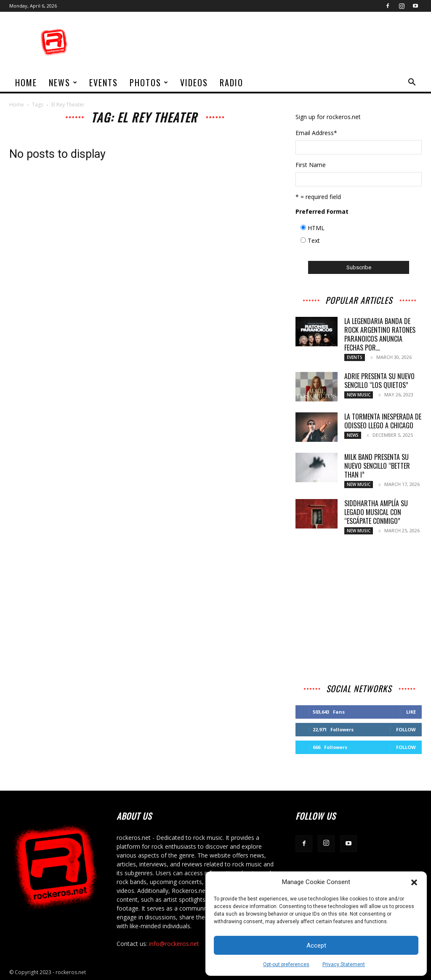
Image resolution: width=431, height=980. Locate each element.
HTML (316, 228)
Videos (194, 82)
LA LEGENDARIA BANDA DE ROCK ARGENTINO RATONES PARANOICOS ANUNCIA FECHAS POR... (380, 334)
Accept (316, 945)
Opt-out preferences (286, 964)
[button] (414, 882)
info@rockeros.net (174, 944)
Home (17, 105)
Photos (149, 82)
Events (104, 82)
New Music (359, 395)
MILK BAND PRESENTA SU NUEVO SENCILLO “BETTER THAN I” (377, 466)
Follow (406, 729)
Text (314, 240)
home (26, 82)
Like (411, 712)
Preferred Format (322, 211)
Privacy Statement (344, 964)
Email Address (316, 133)
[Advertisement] (269, 42)
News (63, 82)
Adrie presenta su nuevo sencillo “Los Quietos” (379, 381)
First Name (311, 165)
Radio (231, 82)
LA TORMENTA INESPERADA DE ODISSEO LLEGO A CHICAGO (383, 421)
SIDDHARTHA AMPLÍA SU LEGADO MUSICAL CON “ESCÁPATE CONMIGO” (376, 512)
